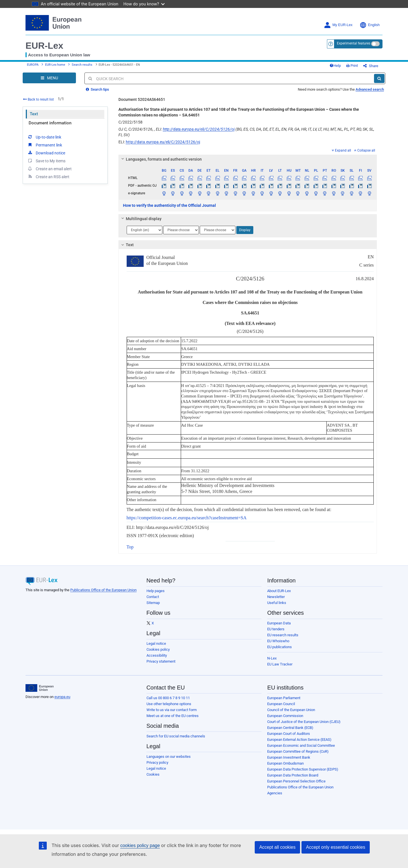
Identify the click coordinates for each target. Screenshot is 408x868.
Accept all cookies (277, 847)
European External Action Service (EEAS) (299, 740)
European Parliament (284, 698)
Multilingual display (140, 219)
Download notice (46, 153)
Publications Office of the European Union (103, 590)
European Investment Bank (289, 757)
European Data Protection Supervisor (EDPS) (303, 769)
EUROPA (33, 65)
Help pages (156, 591)
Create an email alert (49, 169)
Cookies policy (158, 649)
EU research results (283, 635)
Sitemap (153, 603)
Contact (153, 597)
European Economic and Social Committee (301, 745)
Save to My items (46, 161)
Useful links (277, 603)
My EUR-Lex (338, 25)
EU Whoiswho (278, 641)
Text (34, 114)
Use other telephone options (169, 704)
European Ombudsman (285, 763)
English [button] (370, 25)
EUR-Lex (44, 46)
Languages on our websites (169, 757)
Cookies (153, 774)
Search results (82, 65)
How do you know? (144, 4)
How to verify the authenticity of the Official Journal (169, 205)
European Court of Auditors (289, 734)
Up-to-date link (44, 137)
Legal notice (156, 643)
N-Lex (272, 658)
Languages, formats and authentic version (161, 159)
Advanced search (370, 89)
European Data (279, 623)
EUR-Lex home (55, 65)
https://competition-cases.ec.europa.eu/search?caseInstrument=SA (187, 518)
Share (371, 66)
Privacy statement (161, 661)
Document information (50, 123)
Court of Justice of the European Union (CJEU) (304, 722)
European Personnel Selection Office (296, 781)
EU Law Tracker (280, 664)
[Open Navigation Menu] (49, 78)
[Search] (379, 78)
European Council (281, 704)
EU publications (280, 647)
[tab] (248, 159)
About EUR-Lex (279, 591)
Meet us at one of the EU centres (173, 716)
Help (335, 66)
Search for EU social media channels (176, 736)
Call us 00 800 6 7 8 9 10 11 (168, 698)
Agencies (275, 793)
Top (130, 547)
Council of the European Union (291, 710)
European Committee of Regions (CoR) (298, 751)
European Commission (285, 716)
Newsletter (276, 597)
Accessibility (157, 655)
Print (352, 66)
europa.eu (62, 697)
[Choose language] (144, 230)
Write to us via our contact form (172, 710)
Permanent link (45, 145)
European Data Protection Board (293, 775)
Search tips (97, 89)
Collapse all (365, 150)
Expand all (341, 150)
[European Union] (40, 688)
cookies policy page (140, 845)
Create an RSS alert (48, 176)
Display (245, 230)
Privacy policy (157, 762)
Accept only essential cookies (336, 847)
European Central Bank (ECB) (290, 728)
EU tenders (276, 629)
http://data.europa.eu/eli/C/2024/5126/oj (199, 129)
